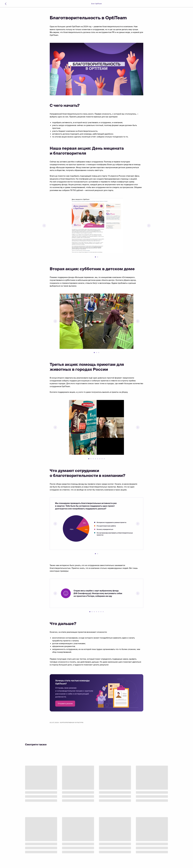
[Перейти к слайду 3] (99, 353)
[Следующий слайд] (149, 226)
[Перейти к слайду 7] (102, 459)
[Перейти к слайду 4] (95, 459)
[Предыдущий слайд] (44, 226)
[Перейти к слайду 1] (95, 257)
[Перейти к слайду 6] (100, 459)
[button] (65, 704)
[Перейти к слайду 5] (98, 459)
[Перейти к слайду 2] (98, 257)
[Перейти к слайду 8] (104, 459)
